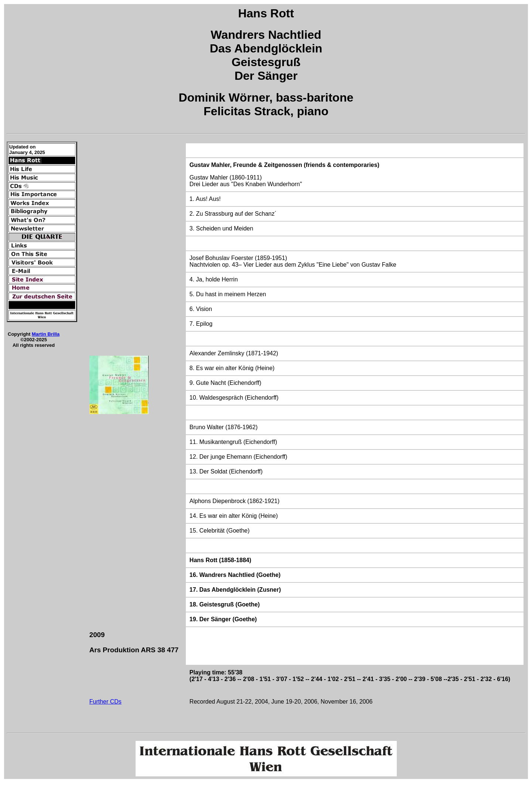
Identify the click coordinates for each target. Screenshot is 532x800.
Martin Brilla (46, 334)
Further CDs (105, 702)
